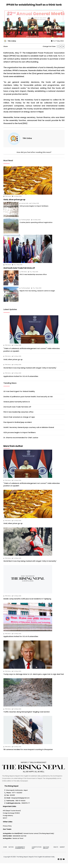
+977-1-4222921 (17, 797)
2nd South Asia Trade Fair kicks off (19, 273)
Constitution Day (37, 852)
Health (56, 852)
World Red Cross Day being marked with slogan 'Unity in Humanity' (30, 373)
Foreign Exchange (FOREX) (11, 818)
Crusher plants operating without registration (36, 227)
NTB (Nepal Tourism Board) (12, 815)
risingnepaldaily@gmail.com (20, 803)
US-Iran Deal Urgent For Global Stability (19, 396)
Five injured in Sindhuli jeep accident (18, 427)
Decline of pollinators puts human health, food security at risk (28, 401)
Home (5, 852)
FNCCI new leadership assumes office (33, 279)
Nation (11, 852)
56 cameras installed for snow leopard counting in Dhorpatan (28, 754)
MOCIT (5, 823)
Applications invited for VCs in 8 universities (21, 381)
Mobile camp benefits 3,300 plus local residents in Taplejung (27, 604)
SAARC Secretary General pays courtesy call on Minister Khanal (29, 432)
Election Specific (46, 852)
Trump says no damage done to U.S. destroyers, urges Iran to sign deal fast (34, 679)
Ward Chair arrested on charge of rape (19, 422)
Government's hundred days (20, 852)
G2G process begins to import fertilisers (34, 211)
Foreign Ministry (8, 820)
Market (62, 852)
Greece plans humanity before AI (17, 406)
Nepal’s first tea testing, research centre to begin (37, 296)
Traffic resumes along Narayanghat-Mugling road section (27, 717)
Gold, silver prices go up (14, 204)
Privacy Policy (7, 831)
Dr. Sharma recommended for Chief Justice (21, 442)
